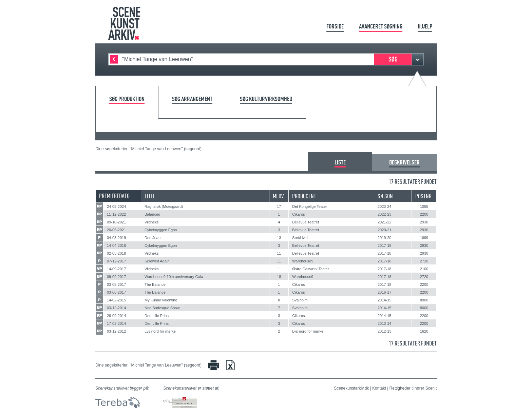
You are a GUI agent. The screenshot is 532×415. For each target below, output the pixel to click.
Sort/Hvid (300, 238)
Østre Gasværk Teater (310, 269)
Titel (150, 196)
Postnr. (424, 196)
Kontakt (379, 388)
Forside (335, 26)
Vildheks (151, 222)
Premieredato (114, 196)
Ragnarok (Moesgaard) (164, 206)
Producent (304, 196)
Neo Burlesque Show (162, 308)
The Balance (155, 284)
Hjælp (425, 26)
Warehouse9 (303, 261)
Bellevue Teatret (306, 222)
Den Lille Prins (157, 316)
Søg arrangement (192, 99)
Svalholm (300, 300)
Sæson (385, 196)
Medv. (279, 196)
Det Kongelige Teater (310, 206)
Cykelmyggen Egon (161, 230)
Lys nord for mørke (160, 331)
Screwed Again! (157, 261)
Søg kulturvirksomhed (266, 99)
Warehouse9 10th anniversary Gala (174, 277)
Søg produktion (127, 99)
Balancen (152, 214)
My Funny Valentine (161, 300)
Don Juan (153, 238)
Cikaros (298, 214)
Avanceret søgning (381, 26)
